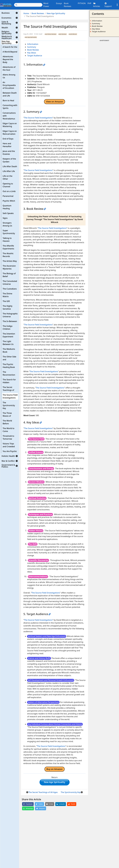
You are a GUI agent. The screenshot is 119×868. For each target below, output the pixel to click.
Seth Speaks (8, 213)
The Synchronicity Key (9, 405)
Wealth (5, 28)
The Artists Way (10, 261)
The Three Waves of (7, 414)
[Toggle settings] (117, 5)
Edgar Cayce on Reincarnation (10, 132)
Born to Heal (8, 100)
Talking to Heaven (7, 240)
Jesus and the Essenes (9, 153)
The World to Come (8, 430)
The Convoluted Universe (10, 283)
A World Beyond (10, 52)
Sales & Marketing (6, 23)
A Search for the (10, 47)
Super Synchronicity (9, 232)
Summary (32, 47)
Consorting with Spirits (10, 107)
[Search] (28, 5)
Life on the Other (7, 177)
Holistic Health (8, 456)
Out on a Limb (9, 191)
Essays (59, 3)
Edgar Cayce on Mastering (10, 125)
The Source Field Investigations (10, 396)
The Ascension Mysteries (9, 267)
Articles (97, 5)
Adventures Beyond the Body (8, 59)
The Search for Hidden (9, 381)
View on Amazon (55, 102)
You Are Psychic (10, 451)
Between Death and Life (10, 94)
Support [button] (108, 5)
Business (6, 13)
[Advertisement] (104, 78)
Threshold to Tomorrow (8, 437)
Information (33, 44)
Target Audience (35, 56)
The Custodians (10, 289)
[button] (17, 13)
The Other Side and (9, 358)
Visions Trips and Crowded (9, 445)
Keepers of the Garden (9, 160)
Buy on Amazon (55, 769)
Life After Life (9, 171)
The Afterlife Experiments (8, 247)
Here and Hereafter (7, 145)
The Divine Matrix (7, 295)
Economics (6, 18)
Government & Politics (8, 466)
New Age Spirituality (7, 42)
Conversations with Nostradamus (9, 116)
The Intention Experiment (9, 335)
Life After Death (10, 166)
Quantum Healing (7, 207)
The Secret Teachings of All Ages (43, 793)
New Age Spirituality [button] (54, 782)
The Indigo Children (8, 327)
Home (26, 13)
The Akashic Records (8, 255)
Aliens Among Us (9, 76)
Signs (5, 218)
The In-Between (10, 321)
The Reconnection (9, 373)
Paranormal (8, 196)
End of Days (8, 139)
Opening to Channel (8, 185)
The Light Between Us (8, 343)
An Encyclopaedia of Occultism (9, 85)
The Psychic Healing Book (9, 366)
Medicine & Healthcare (7, 37)
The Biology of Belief (9, 275)
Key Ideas (32, 53)
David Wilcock (73, 34)
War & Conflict (8, 461)
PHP (89, 3)
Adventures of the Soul (9, 68)
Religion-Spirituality (7, 32)
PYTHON (82, 3)
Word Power (46, 5)
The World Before (7, 422)
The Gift (6, 301)
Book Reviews (67, 5)
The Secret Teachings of (8, 389)
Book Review (33, 50)
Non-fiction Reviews (51, 34)
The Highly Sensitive (7, 307)
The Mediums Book (9, 350)
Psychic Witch (9, 201)
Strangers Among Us (7, 224)
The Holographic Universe (10, 315)
